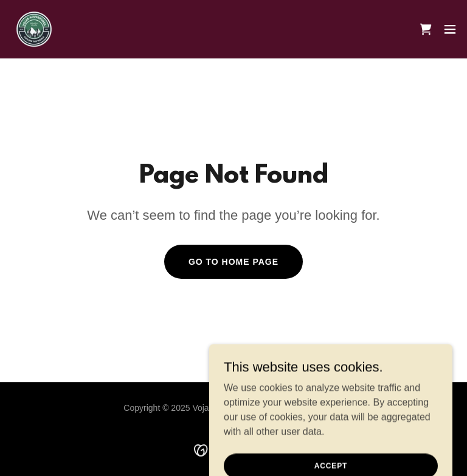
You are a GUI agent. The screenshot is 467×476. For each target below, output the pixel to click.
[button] (450, 29)
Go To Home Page (233, 262)
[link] (34, 29)
